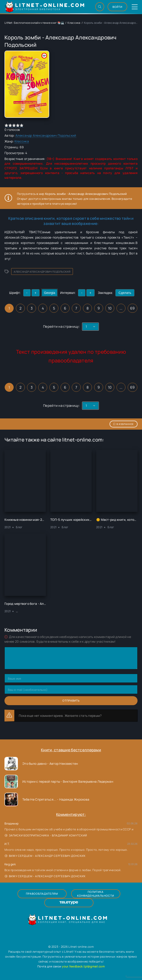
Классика (74, 23)
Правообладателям (42, 894)
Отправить (71, 701)
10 (110, 308)
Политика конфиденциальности (96, 894)
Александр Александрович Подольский (46, 135)
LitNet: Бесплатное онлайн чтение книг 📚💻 (34, 23)
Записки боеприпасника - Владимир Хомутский (46, 835)
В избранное (124, 424)
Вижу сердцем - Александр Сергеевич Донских (45, 856)
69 (132, 308)
